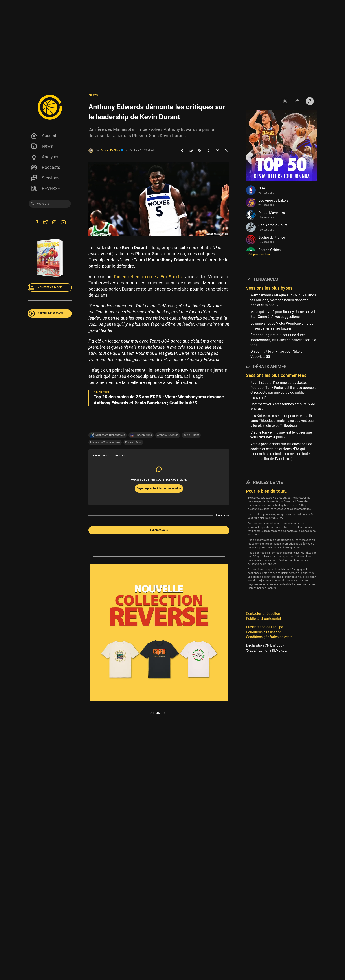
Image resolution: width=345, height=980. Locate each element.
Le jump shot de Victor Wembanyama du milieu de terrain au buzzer (282, 326)
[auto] (285, 101)
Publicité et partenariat (263, 619)
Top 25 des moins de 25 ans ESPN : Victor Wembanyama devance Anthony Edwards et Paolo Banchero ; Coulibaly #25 (159, 400)
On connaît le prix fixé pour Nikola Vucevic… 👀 (276, 354)
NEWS (93, 95)
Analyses (45, 157)
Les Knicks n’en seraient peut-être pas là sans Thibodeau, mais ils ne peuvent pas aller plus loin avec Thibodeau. (282, 421)
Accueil (43, 136)
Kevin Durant (191, 435)
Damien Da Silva (112, 150)
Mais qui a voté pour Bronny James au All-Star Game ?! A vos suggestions (283, 314)
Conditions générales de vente (269, 637)
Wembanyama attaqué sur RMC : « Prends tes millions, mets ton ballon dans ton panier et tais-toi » (283, 300)
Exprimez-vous (159, 530)
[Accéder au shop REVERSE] (297, 101)
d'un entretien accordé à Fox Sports (147, 277)
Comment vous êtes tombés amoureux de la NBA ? (283, 407)
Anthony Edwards (168, 435)
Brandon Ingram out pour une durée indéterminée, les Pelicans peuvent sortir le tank (283, 340)
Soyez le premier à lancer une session (159, 488)
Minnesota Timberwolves (105, 442)
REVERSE (45, 188)
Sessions (45, 178)
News (42, 146)
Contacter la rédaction (263, 614)
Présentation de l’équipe (264, 627)
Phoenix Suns (133, 442)
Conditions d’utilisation (264, 632)
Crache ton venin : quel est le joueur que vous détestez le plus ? (281, 435)
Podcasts (45, 167)
